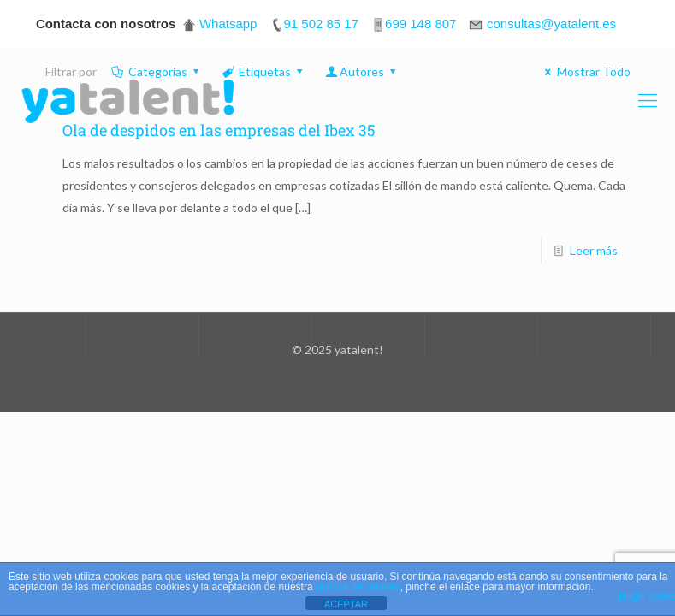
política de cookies (358, 587)
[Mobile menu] (648, 100)
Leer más (594, 250)
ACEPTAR (346, 604)
